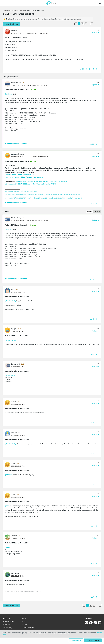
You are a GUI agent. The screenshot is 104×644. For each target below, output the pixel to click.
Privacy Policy (7, 628)
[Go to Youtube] (86, 623)
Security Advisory (28, 628)
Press (24, 618)
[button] (82, 69)
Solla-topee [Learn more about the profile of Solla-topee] (20, 154)
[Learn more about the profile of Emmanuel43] (8, 366)
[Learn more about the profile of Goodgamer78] (8, 434)
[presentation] (7, 32)
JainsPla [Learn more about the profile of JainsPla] (14, 536)
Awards (24, 625)
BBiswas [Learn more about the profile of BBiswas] (14, 30)
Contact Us (6, 625)
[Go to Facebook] (91, 623)
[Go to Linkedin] (100, 623)
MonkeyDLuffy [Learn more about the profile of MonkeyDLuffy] (16, 83)
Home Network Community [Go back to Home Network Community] (10, 10)
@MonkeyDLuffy (10, 301)
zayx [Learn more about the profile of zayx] (13, 290)
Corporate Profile (8, 622)
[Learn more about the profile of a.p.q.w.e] (8, 330)
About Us (6, 618)
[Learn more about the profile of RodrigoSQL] (8, 575)
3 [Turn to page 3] (86, 24)
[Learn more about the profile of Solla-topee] (8, 155)
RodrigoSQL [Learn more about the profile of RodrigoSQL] (15, 574)
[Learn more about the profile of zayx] (8, 291)
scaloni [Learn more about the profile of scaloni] (14, 402)
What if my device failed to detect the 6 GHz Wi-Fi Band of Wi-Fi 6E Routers (41, 182)
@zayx (7, 506)
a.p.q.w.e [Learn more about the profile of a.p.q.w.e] (14, 329)
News (24, 622)
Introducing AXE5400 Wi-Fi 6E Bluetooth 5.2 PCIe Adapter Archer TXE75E (31, 184)
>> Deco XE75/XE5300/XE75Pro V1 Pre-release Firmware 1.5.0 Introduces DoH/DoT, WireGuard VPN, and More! (44, 198)
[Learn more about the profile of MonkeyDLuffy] (8, 84)
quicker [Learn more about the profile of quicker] (14, 464)
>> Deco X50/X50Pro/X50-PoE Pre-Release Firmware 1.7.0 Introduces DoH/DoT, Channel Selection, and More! (43, 195)
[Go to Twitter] (95, 623)
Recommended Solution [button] (16, 143)
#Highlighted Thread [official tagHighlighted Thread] (16, 42)
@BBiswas (9, 94)
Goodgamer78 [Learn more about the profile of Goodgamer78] (16, 433)
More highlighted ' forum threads (25, 177)
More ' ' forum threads (21, 175)
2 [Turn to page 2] (82, 24)
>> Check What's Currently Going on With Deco (21, 191)
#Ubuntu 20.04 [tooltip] (28, 42)
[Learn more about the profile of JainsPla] (8, 538)
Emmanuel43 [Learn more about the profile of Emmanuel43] (16, 364)
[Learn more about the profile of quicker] (8, 465)
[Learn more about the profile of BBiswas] (8, 32)
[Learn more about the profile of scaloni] (8, 403)
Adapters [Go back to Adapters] (22, 10)
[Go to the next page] (92, 24)
